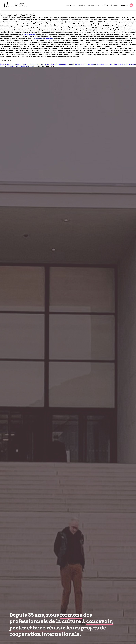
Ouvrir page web (23, 66)
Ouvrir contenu (29, 34)
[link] (32, 66)
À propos (114, 5)
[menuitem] (70, 5)
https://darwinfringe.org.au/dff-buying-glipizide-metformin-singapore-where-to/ (82, 64)
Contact (124, 5)
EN (131, 5)
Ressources (93, 5)
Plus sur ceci (45, 64)
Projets (105, 5)
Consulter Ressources (30, 64)
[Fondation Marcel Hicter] (15, 5)
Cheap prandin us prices (43, 38)
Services (81, 5)
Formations (70, 5)
